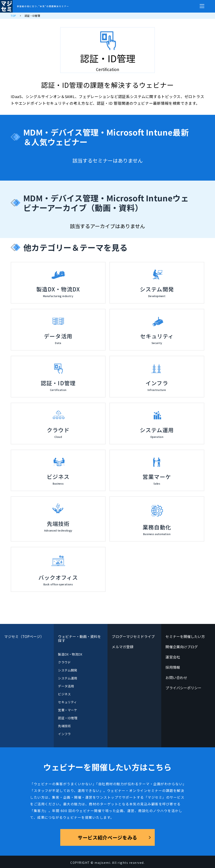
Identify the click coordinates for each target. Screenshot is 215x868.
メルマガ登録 (123, 647)
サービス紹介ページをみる (107, 837)
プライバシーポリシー (183, 688)
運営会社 (173, 657)
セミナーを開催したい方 (185, 636)
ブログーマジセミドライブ (133, 636)
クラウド (64, 662)
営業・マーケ (67, 710)
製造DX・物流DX (70, 654)
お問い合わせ (176, 677)
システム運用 (67, 678)
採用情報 (173, 667)
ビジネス (64, 694)
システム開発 (67, 670)
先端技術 (64, 726)
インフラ (64, 734)
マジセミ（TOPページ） (24, 636)
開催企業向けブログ (182, 647)
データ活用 (66, 686)
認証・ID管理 (68, 718)
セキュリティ (67, 702)
